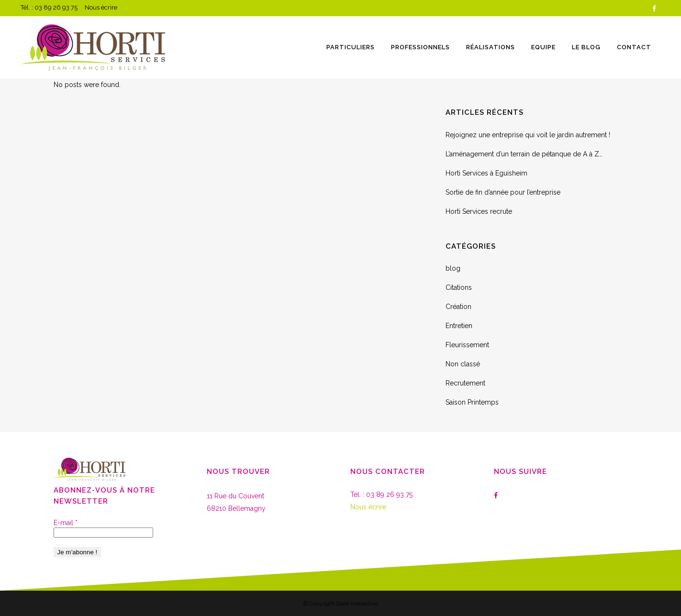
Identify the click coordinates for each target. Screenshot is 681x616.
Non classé (463, 364)
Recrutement (465, 383)
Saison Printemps (472, 402)
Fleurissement (467, 345)
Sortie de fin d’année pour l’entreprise (503, 192)
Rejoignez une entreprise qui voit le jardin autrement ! (528, 135)
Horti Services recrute (479, 211)
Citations (459, 287)
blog (453, 268)
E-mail (66, 523)
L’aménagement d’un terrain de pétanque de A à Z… (524, 154)
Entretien (459, 326)
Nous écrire (101, 7)
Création (458, 307)
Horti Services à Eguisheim (486, 173)
